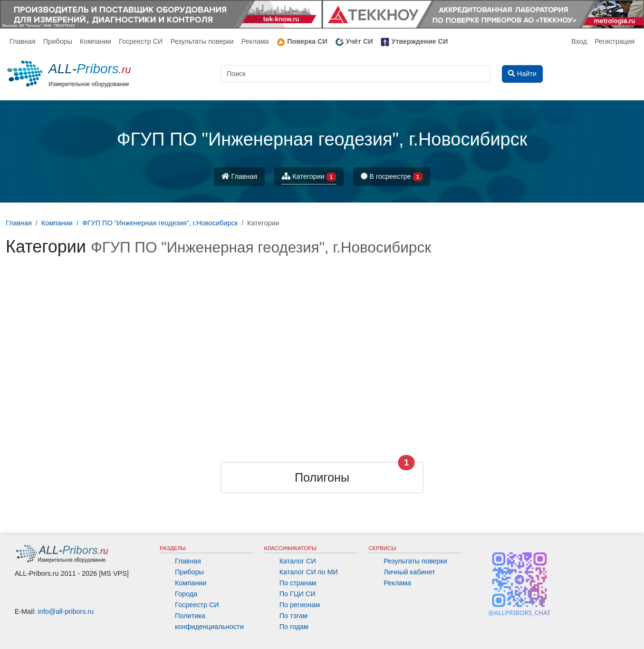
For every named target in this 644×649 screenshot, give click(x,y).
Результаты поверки (202, 41)
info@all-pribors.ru (66, 611)
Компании (96, 41)
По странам (298, 583)
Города (186, 594)
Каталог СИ (298, 561)
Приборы (58, 41)
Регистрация (615, 41)
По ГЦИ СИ (298, 594)
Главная (23, 41)
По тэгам (293, 616)
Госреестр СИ (141, 41)
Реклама (255, 41)
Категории (309, 177)
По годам (294, 627)
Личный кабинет (409, 572)
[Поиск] (356, 74)
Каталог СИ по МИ (309, 572)
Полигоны (322, 477)
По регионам (300, 605)
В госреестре (392, 177)
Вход (579, 41)
